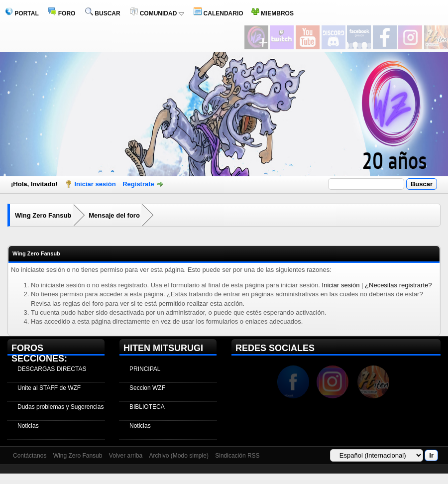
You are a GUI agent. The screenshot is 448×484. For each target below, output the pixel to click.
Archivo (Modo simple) (179, 456)
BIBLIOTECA (147, 407)
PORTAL (22, 13)
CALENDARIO (218, 13)
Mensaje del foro (114, 215)
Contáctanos (30, 456)
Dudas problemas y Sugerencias (60, 407)
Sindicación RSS (237, 456)
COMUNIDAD (157, 13)
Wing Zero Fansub (43, 215)
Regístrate (138, 184)
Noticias (28, 426)
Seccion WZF (147, 388)
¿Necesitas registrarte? (398, 285)
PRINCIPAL (145, 369)
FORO (62, 13)
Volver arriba (126, 456)
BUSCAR (103, 13)
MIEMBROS (273, 13)
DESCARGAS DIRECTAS (52, 369)
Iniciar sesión (95, 184)
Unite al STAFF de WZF (49, 388)
